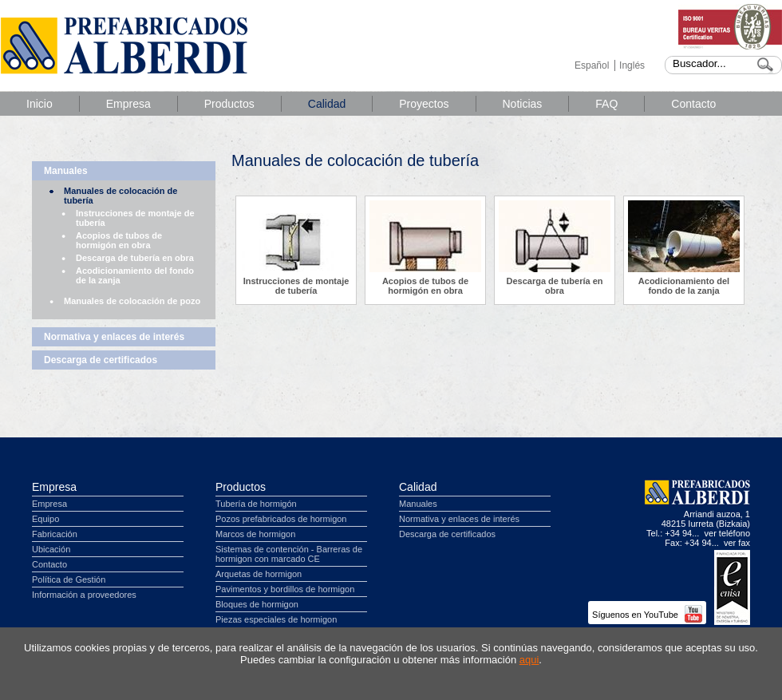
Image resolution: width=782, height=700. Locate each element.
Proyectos (424, 104)
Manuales (66, 171)
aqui (529, 660)
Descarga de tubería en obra (135, 258)
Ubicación (51, 549)
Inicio (39, 104)
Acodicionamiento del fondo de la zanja (135, 275)
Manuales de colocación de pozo (132, 301)
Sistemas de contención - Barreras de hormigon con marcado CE (289, 554)
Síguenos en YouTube (647, 615)
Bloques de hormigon (257, 604)
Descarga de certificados (101, 360)
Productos (229, 104)
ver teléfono (727, 533)
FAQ (606, 104)
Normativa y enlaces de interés (114, 337)
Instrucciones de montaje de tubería (135, 218)
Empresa (128, 104)
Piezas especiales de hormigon (276, 619)
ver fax (737, 543)
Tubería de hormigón (256, 504)
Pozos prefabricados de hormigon (281, 519)
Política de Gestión (69, 579)
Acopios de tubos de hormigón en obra (119, 240)
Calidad (327, 104)
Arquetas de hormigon (259, 574)
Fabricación (55, 534)
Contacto (693, 104)
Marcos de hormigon (255, 534)
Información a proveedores (84, 595)
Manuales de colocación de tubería (120, 196)
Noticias (523, 104)
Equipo (45, 519)
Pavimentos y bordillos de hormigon (285, 589)
